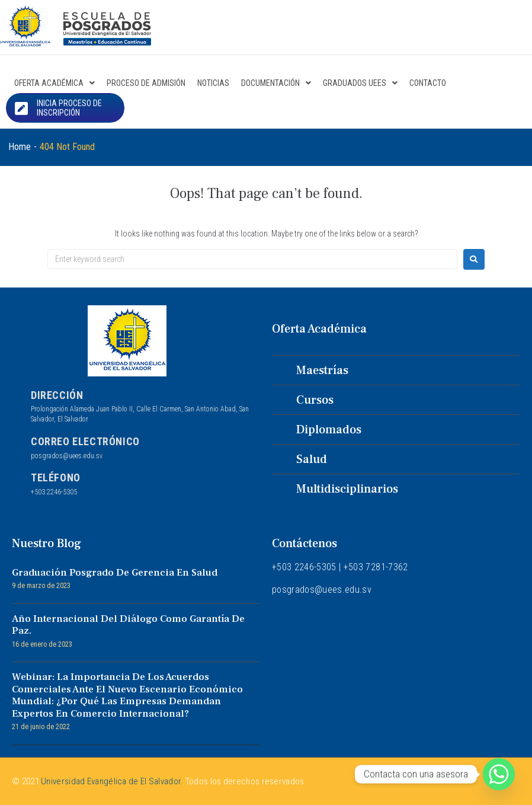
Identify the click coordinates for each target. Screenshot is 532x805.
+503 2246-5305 (54, 492)
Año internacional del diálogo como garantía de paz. (128, 625)
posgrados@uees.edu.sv (67, 456)
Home (20, 147)
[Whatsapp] (499, 774)
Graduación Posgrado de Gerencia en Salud (115, 573)
